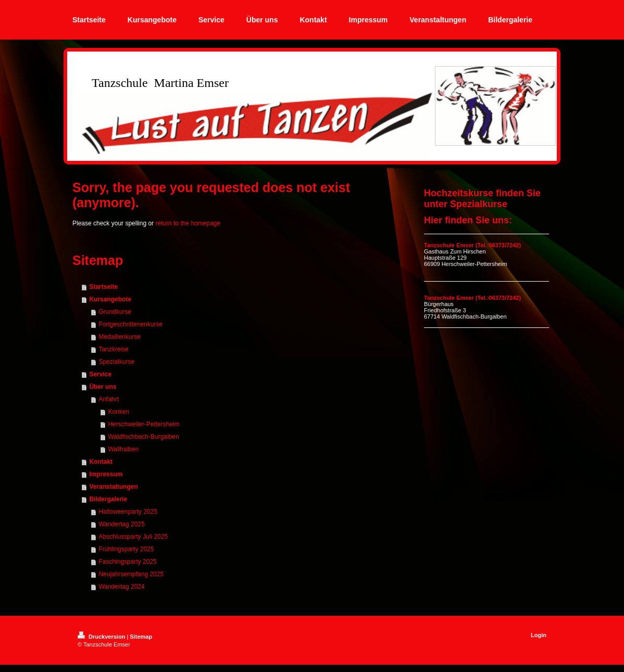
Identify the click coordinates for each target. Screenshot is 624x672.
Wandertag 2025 (121, 524)
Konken (118, 412)
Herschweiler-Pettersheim (143, 424)
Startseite (103, 287)
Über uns (103, 387)
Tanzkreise (113, 349)
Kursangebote (110, 299)
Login (539, 635)
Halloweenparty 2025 (128, 512)
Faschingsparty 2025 (127, 562)
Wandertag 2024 (121, 587)
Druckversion (102, 637)
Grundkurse (115, 312)
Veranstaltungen (113, 487)
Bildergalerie (108, 499)
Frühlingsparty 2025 (126, 549)
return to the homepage (188, 223)
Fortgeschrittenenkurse (130, 324)
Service (100, 374)
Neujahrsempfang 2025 (131, 574)
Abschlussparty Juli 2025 (133, 537)
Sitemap (141, 637)
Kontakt (101, 462)
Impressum (106, 474)
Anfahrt (109, 399)
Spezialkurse (116, 362)
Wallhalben (123, 449)
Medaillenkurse (120, 337)
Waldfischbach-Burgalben (143, 437)
